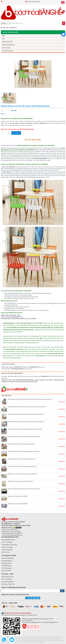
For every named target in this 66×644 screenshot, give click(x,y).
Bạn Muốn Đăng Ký (7, 561)
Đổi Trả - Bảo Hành (7, 579)
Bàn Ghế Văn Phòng (7, 51)
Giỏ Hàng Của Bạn (7, 568)
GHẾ (3, 39)
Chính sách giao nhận (7, 577)
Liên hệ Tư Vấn (6, 552)
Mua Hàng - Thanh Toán (8, 584)
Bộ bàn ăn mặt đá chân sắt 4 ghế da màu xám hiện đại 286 (24, 437)
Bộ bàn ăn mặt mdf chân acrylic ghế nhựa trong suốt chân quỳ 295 (26, 422)
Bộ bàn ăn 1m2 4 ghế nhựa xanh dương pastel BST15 (22, 474)
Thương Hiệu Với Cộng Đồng (9, 545)
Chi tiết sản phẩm (33, 140)
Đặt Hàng (16, 133)
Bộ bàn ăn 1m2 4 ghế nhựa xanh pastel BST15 (20, 481)
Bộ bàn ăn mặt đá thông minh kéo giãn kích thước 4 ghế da (24, 489)
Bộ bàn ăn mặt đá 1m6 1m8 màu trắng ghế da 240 (22, 459)
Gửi (62, 591)
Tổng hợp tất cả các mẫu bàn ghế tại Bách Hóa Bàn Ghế (38, 640)
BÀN (3, 36)
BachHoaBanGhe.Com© (8, 540)
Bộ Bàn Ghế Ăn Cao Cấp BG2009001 (18, 504)
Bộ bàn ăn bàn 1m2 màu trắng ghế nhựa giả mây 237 (22, 466)
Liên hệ (14, 110)
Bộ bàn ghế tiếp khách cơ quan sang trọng (20, 639)
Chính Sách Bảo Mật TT (8, 582)
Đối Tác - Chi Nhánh (7, 542)
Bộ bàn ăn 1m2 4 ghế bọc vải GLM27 (18, 496)
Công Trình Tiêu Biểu (7, 547)
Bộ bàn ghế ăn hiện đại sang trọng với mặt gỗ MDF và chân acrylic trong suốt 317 (30, 399)
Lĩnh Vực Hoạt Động (7, 550)
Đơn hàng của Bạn (7, 563)
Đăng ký (14, 28)
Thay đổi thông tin (6, 566)
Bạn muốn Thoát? (6, 571)
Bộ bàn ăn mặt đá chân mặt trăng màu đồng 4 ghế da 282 (24, 452)
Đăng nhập (5, 28)
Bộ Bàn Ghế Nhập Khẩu (8, 45)
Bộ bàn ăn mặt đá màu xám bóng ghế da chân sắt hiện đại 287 (25, 429)
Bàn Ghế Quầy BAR (7, 42)
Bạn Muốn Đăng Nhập (8, 558)
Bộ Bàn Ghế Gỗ (6, 48)
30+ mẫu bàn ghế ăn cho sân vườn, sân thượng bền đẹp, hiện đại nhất (20, 637)
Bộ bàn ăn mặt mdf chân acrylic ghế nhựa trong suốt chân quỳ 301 (26, 414)
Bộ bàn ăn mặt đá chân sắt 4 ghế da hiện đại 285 (21, 444)
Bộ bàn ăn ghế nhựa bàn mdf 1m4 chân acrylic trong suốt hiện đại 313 (27, 407)
